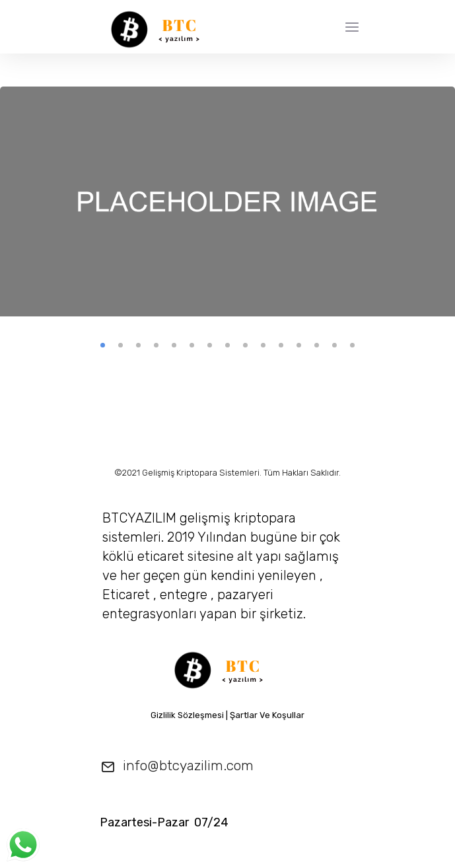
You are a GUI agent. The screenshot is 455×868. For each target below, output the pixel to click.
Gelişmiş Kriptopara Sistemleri (201, 473)
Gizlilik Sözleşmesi (187, 715)
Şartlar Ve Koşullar (267, 715)
